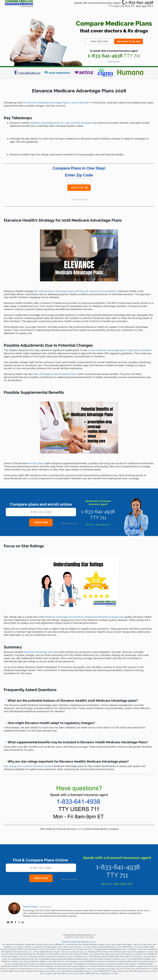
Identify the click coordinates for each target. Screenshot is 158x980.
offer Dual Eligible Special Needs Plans (55, 374)
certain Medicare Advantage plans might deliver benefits (120, 350)
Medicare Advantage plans (39, 652)
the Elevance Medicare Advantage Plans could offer (56, 103)
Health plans (36, 463)
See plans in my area (129, 41)
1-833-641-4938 (137, 2)
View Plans (79, 188)
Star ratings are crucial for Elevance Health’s (28, 766)
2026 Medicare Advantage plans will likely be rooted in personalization (78, 291)
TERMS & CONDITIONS (71, 942)
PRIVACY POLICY (89, 942)
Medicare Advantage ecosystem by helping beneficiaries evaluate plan (84, 617)
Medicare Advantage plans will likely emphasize (62, 123)
